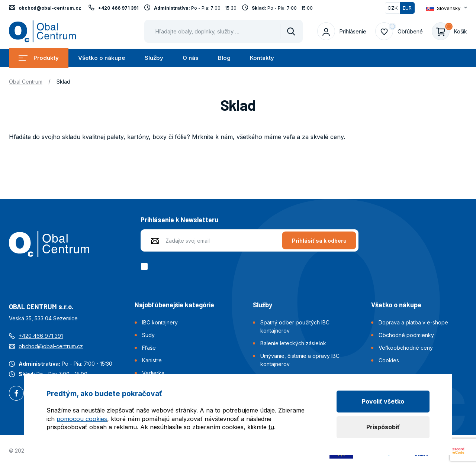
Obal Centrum (26, 82)
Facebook (16, 394)
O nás (191, 58)
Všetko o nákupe (102, 58)
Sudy (148, 335)
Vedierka (153, 373)
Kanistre (152, 360)
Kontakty (262, 58)
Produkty (39, 58)
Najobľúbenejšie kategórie (174, 305)
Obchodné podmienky (406, 335)
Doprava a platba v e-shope (413, 322)
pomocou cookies (82, 419)
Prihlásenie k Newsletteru (179, 220)
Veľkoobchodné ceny (406, 348)
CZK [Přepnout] (393, 8)
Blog (224, 58)
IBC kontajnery (160, 322)
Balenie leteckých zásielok (293, 343)
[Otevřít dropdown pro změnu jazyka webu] (446, 8)
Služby (154, 58)
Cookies (389, 360)
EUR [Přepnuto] (407, 8)
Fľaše (149, 348)
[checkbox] (146, 266)
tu (271, 427)
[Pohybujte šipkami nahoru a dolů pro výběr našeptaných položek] (223, 31)
